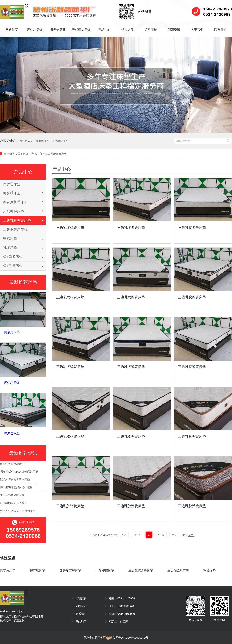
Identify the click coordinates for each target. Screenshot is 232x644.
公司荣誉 (151, 30)
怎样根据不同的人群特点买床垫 (19, 472)
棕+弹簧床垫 (13, 257)
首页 (26, 154)
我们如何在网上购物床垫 (15, 480)
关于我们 (197, 30)
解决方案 (128, 30)
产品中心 (104, 30)
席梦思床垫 (35, 30)
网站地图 (81, 622)
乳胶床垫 (10, 248)
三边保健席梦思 (15, 229)
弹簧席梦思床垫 (15, 202)
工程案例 (81, 598)
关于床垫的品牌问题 (12, 496)
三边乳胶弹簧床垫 (56, 154)
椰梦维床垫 (58, 30)
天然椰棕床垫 (81, 30)
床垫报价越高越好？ (12, 464)
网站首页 (12, 30)
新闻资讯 (174, 30)
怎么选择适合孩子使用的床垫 (18, 512)
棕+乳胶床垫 (13, 266)
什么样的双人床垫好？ (14, 504)
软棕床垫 (10, 239)
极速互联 (19, 620)
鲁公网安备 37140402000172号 (127, 638)
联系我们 (220, 30)
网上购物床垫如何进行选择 (16, 488)
